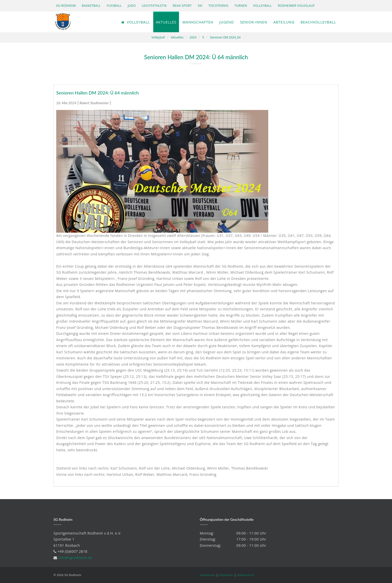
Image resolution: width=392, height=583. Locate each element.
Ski (200, 6)
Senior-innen (254, 22)
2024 (193, 37)
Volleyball (262, 6)
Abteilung (284, 22)
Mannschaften (198, 22)
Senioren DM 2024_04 (225, 37)
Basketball (91, 6)
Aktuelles (166, 22)
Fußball (114, 6)
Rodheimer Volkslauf (296, 6)
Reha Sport (182, 6)
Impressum (208, 575)
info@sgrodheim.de (75, 558)
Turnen (241, 6)
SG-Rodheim (66, 6)
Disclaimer (226, 575)
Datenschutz (245, 575)
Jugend (227, 22)
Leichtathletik (154, 6)
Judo (132, 6)
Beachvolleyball (318, 22)
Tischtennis (218, 6)
